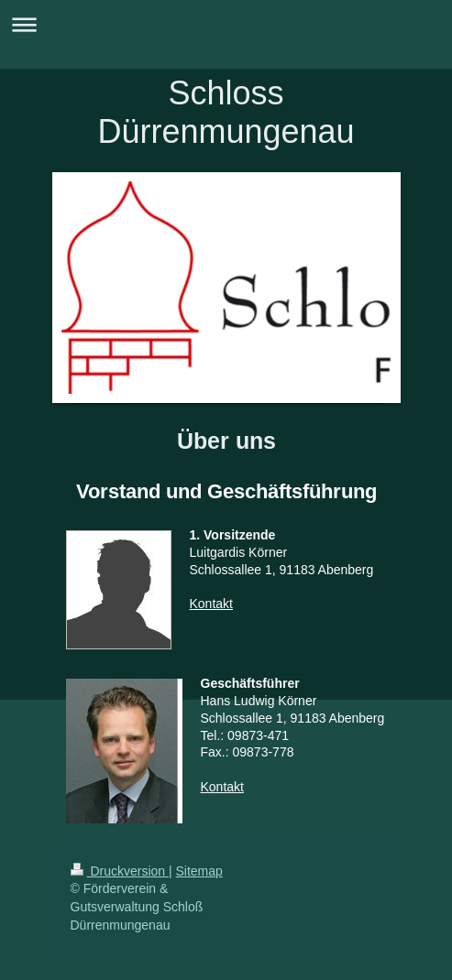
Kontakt (211, 604)
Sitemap (199, 871)
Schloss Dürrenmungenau (226, 112)
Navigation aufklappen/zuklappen (226, 24)
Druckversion (120, 871)
